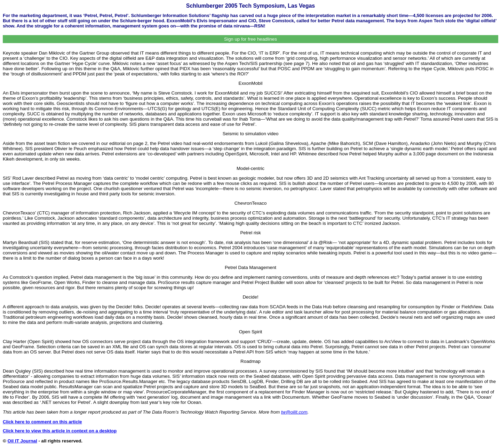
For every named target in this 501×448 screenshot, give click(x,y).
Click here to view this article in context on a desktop (60, 431)
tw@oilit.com (294, 412)
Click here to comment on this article (42, 422)
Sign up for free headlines (250, 39)
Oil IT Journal (22, 441)
